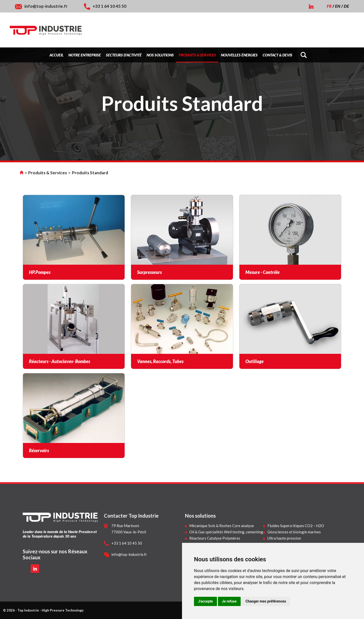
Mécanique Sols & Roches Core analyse (222, 526)
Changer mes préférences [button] (266, 601)
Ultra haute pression (284, 538)
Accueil (56, 55)
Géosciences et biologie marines (294, 532)
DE (346, 6)
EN (338, 6)
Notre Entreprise (85, 55)
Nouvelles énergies (239, 55)
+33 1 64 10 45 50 (109, 6)
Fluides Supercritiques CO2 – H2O (296, 526)
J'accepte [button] (205, 601)
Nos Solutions (160, 55)
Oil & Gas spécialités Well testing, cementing (226, 532)
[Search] (306, 55)
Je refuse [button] (229, 601)
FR (329, 6)
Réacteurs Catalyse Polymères (215, 538)
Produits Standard (90, 173)
